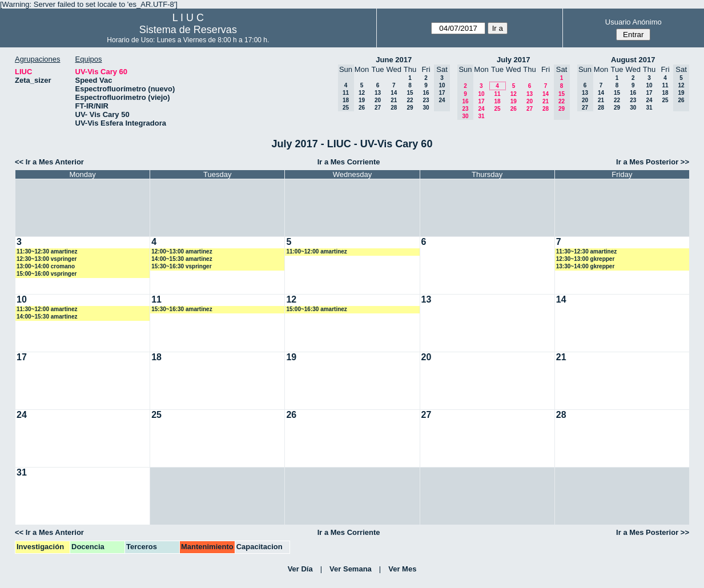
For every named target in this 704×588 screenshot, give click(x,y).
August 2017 (633, 60)
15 (410, 93)
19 (362, 100)
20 (378, 100)
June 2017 (394, 60)
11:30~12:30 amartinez (47, 251)
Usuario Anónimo (633, 22)
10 (481, 94)
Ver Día (300, 569)
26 (362, 108)
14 (394, 93)
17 (481, 101)
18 (497, 101)
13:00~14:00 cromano (46, 266)
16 (426, 93)
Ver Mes (402, 569)
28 (394, 108)
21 (394, 100)
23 (426, 100)
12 (362, 93)
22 (410, 100)
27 (378, 108)
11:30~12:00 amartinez (47, 309)
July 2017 (514, 60)
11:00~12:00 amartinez (316, 251)
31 (481, 116)
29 (410, 108)
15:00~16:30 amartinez (316, 309)
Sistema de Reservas (188, 30)
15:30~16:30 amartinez (182, 309)
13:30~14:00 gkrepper (586, 266)
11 (497, 94)
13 (378, 93)
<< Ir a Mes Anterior (49, 162)
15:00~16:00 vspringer (47, 274)
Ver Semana (351, 569)
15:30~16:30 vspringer (181, 266)
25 (497, 109)
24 (481, 109)
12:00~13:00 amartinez (182, 251)
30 (426, 108)
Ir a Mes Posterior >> (653, 162)
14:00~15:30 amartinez (182, 259)
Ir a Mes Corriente (349, 162)
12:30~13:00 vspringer (47, 259)
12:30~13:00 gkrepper (586, 259)
